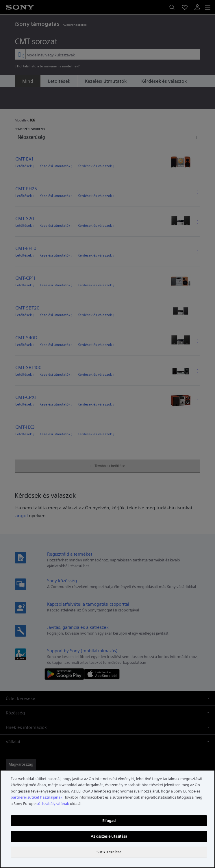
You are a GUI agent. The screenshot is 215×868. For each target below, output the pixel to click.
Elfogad (109, 821)
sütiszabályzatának (53, 804)
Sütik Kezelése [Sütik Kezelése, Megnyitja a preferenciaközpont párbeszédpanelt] (109, 852)
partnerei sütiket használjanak (37, 797)
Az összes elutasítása (109, 836)
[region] (108, 819)
